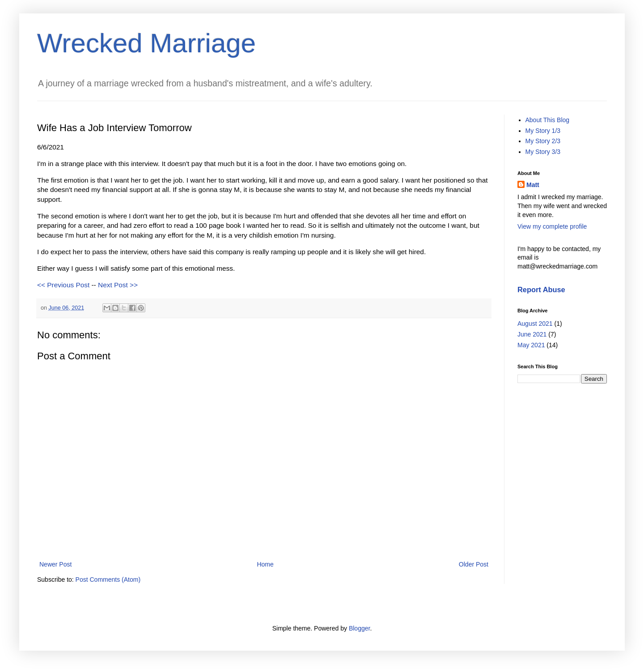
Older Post (474, 564)
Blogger (359, 628)
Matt (533, 185)
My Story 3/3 (543, 152)
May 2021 (531, 345)
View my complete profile (552, 226)
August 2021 (535, 324)
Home (265, 564)
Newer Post (55, 564)
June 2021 (532, 334)
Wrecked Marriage (146, 43)
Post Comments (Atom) (108, 580)
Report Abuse (541, 290)
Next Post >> (118, 285)
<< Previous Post (63, 285)
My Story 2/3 (543, 141)
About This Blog (548, 120)
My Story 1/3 (543, 131)
